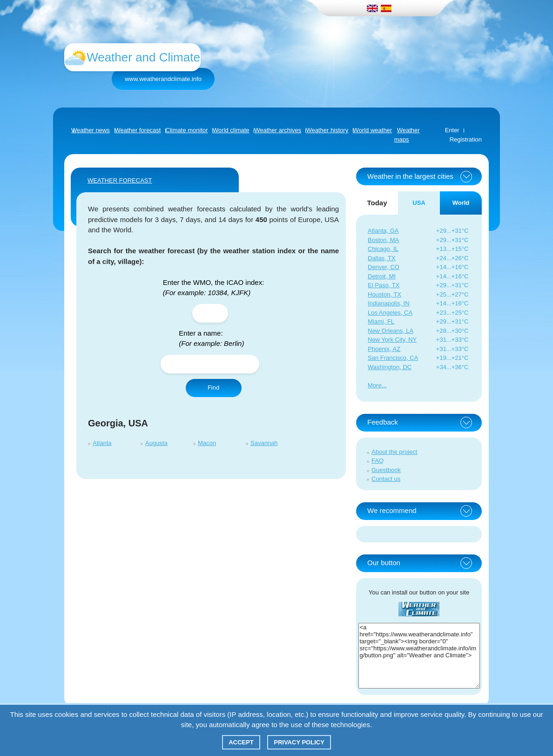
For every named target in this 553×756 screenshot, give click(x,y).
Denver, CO (384, 267)
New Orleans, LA (391, 331)
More (375, 385)
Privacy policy (299, 742)
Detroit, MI (382, 276)
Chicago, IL (383, 249)
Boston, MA (383, 240)
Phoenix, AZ (384, 349)
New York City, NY (392, 340)
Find (213, 388)
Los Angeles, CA (390, 313)
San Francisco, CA (393, 358)
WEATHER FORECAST (120, 180)
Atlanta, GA (383, 231)
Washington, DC (390, 367)
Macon (207, 443)
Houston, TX (384, 294)
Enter (452, 130)
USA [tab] (419, 203)
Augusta (156, 443)
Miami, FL (381, 321)
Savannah (264, 443)
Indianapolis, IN (389, 303)
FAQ (378, 461)
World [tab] (461, 203)
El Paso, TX (384, 285)
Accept (241, 742)
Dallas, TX (382, 258)
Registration (466, 139)
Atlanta (102, 443)
